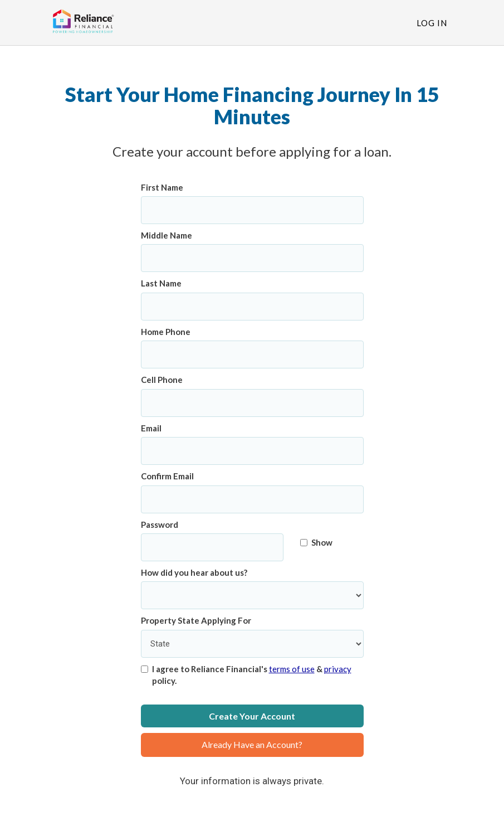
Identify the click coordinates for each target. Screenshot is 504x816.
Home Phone (166, 332)
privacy (338, 669)
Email (151, 428)
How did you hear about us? (194, 572)
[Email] (252, 451)
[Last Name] (252, 307)
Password (160, 524)
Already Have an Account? (252, 744)
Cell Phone (162, 380)
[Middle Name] (252, 258)
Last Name (161, 283)
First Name (162, 187)
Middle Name (167, 235)
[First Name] (252, 210)
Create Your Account (252, 716)
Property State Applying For (196, 620)
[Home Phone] (252, 354)
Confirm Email (167, 476)
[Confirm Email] (252, 499)
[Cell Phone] (252, 403)
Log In (432, 23)
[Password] (212, 547)
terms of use (292, 669)
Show (316, 542)
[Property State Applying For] (252, 644)
